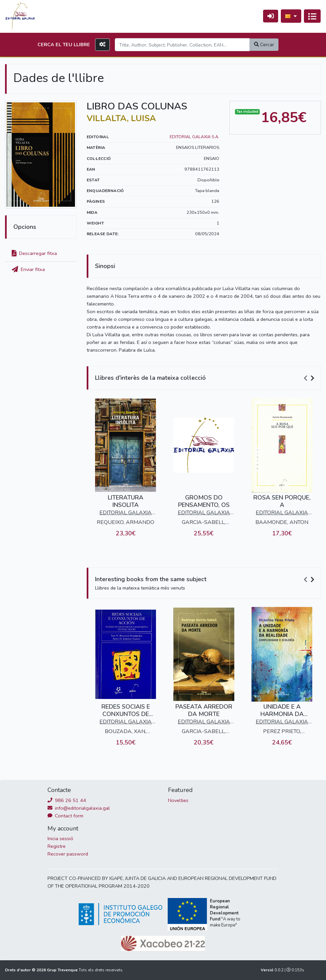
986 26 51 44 (67, 800)
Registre (57, 846)
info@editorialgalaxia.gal (79, 808)
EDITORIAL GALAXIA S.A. (194, 137)
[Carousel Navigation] (310, 378)
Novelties (178, 800)
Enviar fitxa (28, 269)
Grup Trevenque (63, 970)
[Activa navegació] (312, 16)
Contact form (65, 816)
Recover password (68, 854)
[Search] (182, 45)
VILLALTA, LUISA (121, 118)
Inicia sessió (60, 838)
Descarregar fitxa (34, 253)
